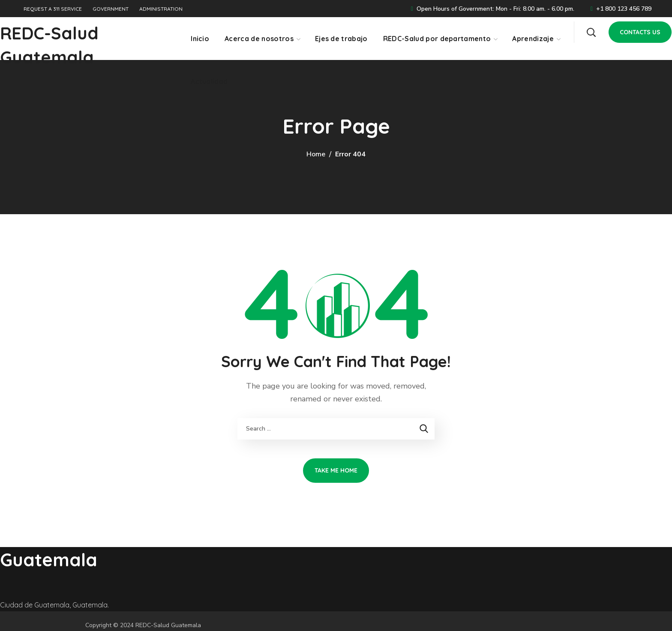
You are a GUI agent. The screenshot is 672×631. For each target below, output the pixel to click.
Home (316, 154)
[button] (591, 32)
